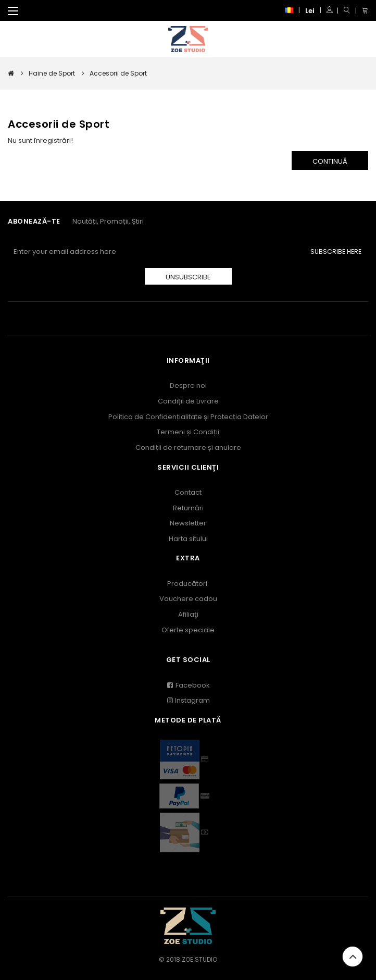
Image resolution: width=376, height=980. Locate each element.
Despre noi (188, 385)
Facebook (188, 685)
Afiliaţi (188, 614)
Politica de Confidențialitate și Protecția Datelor (188, 417)
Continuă (330, 161)
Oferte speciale (188, 630)
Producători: (188, 584)
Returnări (188, 508)
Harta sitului (188, 539)
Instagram (188, 700)
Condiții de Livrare (188, 401)
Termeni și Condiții (188, 432)
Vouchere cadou (188, 599)
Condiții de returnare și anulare (188, 448)
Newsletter (188, 523)
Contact (188, 492)
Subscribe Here (336, 252)
